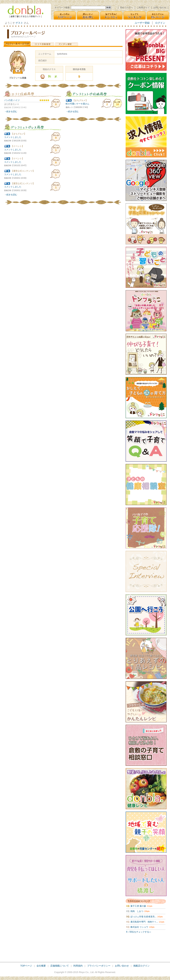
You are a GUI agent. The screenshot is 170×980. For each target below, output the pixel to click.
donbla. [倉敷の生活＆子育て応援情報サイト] (25, 12)
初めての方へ (127, 8)
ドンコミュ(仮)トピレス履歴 (32, 127)
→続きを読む (11, 112)
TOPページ (26, 966)
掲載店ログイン (141, 966)
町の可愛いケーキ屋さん (77, 104)
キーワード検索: (62, 8)
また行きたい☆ (12, 104)
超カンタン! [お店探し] (88, 15)
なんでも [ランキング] (135, 15)
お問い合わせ (160, 8)
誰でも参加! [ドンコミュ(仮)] (111, 15)
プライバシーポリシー (99, 966)
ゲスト (19, 23)
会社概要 (41, 966)
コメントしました (13, 137)
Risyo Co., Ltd (86, 972)
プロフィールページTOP (17, 44)
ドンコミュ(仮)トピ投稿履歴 (94, 94)
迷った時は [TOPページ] (65, 15)
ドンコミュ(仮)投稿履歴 (66, 44)
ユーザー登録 (142, 23)
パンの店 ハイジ (12, 100)
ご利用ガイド (143, 8)
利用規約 (78, 966)
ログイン (160, 23)
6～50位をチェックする (139, 932)
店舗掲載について (60, 966)
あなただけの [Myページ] (158, 15)
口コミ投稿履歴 (43, 44)
